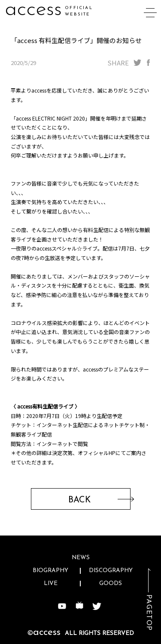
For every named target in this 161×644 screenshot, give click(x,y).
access (33, 10)
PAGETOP (149, 613)
